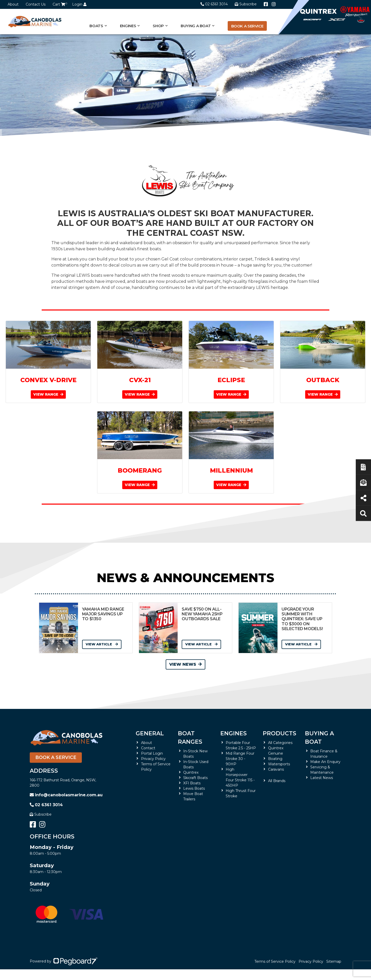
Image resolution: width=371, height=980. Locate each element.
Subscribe (41, 814)
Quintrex (191, 772)
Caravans (276, 769)
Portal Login (152, 753)
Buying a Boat (196, 26)
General (150, 733)
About (13, 4)
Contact (148, 748)
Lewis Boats (194, 788)
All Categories (280, 743)
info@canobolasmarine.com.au (66, 795)
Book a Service (247, 26)
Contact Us (36, 4)
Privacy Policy (153, 759)
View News (185, 664)
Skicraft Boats (195, 778)
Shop (158, 26)
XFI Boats (192, 783)
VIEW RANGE (48, 394)
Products (280, 733)
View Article (102, 644)
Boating (275, 759)
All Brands (277, 781)
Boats (96, 26)
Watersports (279, 764)
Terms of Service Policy (275, 961)
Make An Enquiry (325, 762)
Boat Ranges (190, 738)
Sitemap (334, 961)
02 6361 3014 (214, 4)
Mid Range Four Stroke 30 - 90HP (240, 759)
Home (35, 159)
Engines (128, 26)
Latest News (322, 778)
